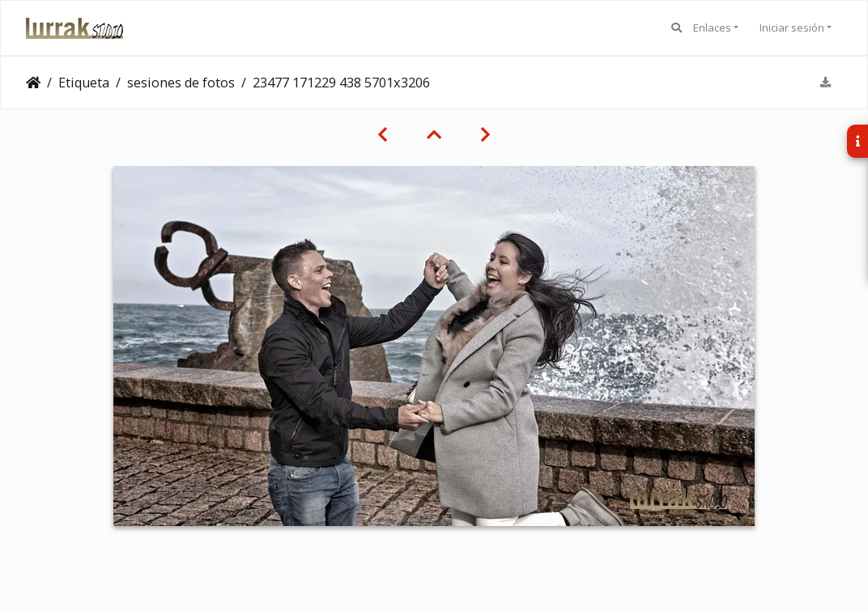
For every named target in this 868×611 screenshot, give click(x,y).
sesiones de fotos (181, 83)
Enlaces (712, 28)
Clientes (33, 83)
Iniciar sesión (792, 28)
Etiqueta (84, 83)
